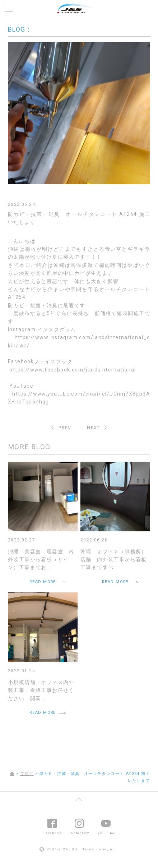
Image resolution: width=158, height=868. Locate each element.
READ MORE (43, 582)
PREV (65, 428)
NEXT (94, 428)
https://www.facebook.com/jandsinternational (73, 370)
